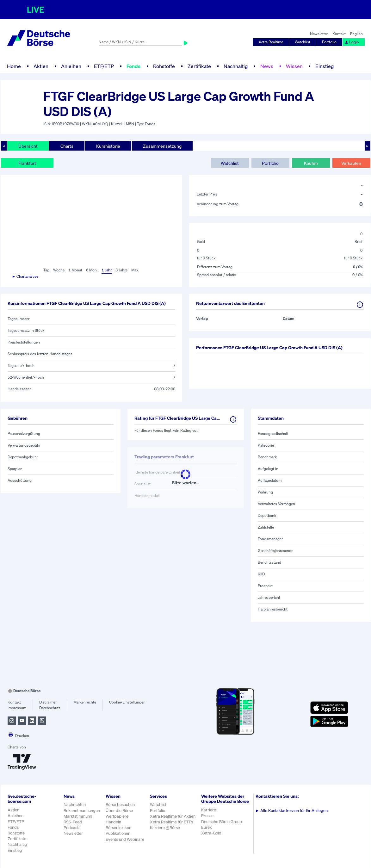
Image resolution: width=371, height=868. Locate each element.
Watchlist (303, 42)
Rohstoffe (164, 66)
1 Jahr (107, 270)
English (356, 34)
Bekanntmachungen (82, 811)
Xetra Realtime (271, 42)
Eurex (207, 827)
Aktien (41, 66)
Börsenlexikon (118, 828)
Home (14, 66)
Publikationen (118, 833)
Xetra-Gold (211, 833)
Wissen (294, 66)
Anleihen (71, 66)
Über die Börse (119, 811)
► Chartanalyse (25, 276)
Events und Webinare (125, 839)
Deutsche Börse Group (222, 822)
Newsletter (319, 34)
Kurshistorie (108, 146)
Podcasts (72, 828)
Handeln (113, 822)
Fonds (133, 66)
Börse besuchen (120, 805)
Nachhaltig (236, 66)
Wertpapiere (117, 816)
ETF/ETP (104, 66)
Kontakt (339, 34)
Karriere (209, 810)
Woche (59, 270)
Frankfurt (27, 163)
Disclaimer (48, 702)
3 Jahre (121, 270)
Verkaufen (351, 163)
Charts (67, 146)
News (267, 66)
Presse (207, 816)
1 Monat (75, 270)
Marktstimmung (78, 816)
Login (352, 42)
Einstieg (325, 66)
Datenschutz (50, 708)
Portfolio (329, 42)
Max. (135, 270)
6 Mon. (92, 270)
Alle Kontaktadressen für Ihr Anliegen (292, 811)
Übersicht (28, 146)
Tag (46, 270)
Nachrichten (75, 805)
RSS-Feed (73, 822)
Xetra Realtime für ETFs (171, 822)
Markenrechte (85, 702)
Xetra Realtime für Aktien (173, 816)
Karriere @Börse (165, 828)
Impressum (17, 708)
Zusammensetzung (162, 146)
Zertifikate (199, 66)
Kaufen (311, 163)
